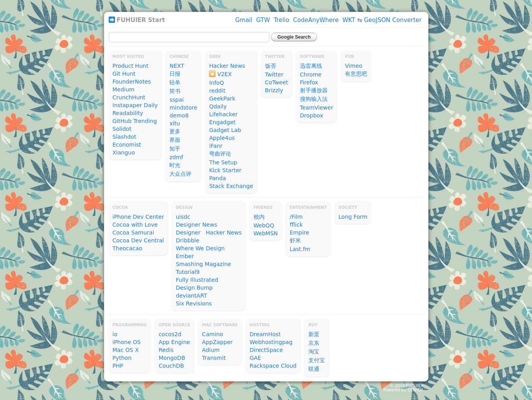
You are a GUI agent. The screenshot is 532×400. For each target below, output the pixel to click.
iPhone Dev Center (138, 217)
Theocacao (128, 248)
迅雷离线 (311, 66)
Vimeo (354, 66)
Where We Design (200, 248)
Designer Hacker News (209, 233)
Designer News (196, 225)
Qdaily (218, 106)
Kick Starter (225, 170)
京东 (314, 343)
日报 (175, 74)
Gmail (244, 20)
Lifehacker (223, 114)
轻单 (175, 82)
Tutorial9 (187, 272)
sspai (176, 100)
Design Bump (194, 288)
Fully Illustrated (197, 280)
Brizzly (274, 90)
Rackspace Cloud (273, 366)
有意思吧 (356, 74)
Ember (185, 256)
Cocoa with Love (135, 225)
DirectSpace (266, 350)
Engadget (222, 122)
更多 (175, 131)
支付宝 (317, 360)
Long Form (353, 217)
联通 (314, 369)
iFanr (216, 146)
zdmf (176, 157)
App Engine (174, 342)
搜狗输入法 (314, 99)
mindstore (183, 108)
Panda (218, 178)
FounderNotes (132, 82)
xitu (175, 123)
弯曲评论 (220, 154)
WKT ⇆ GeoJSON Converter (382, 20)
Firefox (309, 82)
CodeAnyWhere (316, 20)
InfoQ (217, 83)
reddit (217, 91)
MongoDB (172, 358)
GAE (255, 358)
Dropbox (312, 115)
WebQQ (264, 225)
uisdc (183, 217)
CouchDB (171, 366)
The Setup (223, 162)
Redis (166, 350)
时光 (175, 165)
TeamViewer (317, 108)
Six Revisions (194, 303)
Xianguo (124, 153)
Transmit (214, 358)
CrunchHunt (129, 97)
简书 (175, 91)
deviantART (191, 296)
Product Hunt (131, 66)
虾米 (295, 240)
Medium (124, 89)
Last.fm (300, 249)
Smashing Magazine (203, 264)
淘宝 (314, 352)
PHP (118, 366)
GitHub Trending (135, 121)
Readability (128, 113)
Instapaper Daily (135, 105)
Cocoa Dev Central (138, 240)
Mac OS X (126, 350)
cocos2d (170, 334)
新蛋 (314, 334)
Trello (282, 20)
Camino (212, 334)
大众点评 (180, 174)
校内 (259, 217)
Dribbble (187, 240)
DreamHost (265, 334)
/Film (296, 217)
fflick (296, 225)
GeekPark (222, 99)
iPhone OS (127, 342)
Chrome (311, 74)
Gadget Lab (225, 130)
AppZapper (217, 342)
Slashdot (124, 137)
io (115, 334)
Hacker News (227, 66)
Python (122, 358)
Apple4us (222, 138)
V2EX (225, 74)
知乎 (175, 149)
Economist (127, 145)
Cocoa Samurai (133, 233)
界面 (175, 140)
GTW (263, 20)
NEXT (177, 66)
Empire (299, 233)
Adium (211, 350)
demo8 (179, 115)
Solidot (122, 129)
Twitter (274, 74)
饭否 (271, 66)
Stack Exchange (231, 186)
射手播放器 (314, 90)
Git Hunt (124, 74)
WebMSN (266, 233)
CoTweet (277, 82)
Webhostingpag (271, 342)
